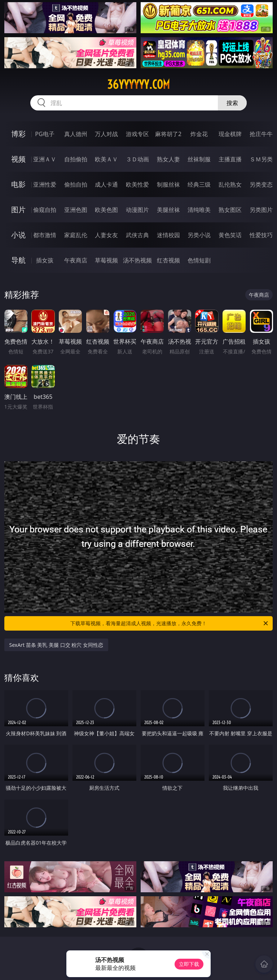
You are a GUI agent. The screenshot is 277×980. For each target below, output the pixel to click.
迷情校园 (168, 235)
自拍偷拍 (76, 159)
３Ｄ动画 (137, 159)
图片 (18, 210)
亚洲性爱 (45, 184)
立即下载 (189, 964)
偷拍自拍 (76, 184)
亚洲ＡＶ (45, 159)
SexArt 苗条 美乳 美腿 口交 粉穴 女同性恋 (56, 645)
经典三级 (199, 184)
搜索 (232, 103)
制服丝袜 (168, 184)
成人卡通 (106, 184)
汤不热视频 (137, 260)
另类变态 (261, 184)
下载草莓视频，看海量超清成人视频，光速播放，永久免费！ (170, 623)
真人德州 (76, 134)
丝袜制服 (199, 159)
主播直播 (230, 159)
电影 (18, 184)
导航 (18, 260)
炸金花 (199, 134)
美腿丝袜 (168, 210)
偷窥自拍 (45, 210)
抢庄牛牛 (261, 134)
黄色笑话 (230, 235)
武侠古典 (137, 235)
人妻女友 (106, 235)
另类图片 (261, 210)
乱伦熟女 (230, 184)
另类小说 (199, 235)
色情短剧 (199, 260)
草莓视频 (106, 260)
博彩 (18, 134)
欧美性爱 (137, 184)
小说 (18, 235)
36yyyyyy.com (138, 84)
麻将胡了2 (168, 134)
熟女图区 (230, 210)
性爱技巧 (261, 235)
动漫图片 (137, 210)
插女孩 (45, 260)
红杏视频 (168, 260)
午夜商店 (76, 260)
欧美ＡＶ (106, 159)
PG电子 (45, 134)
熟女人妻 (168, 159)
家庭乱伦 (76, 235)
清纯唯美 (199, 210)
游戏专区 (137, 134)
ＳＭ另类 (261, 159)
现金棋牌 (230, 134)
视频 (18, 159)
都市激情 (45, 235)
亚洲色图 (76, 210)
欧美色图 (106, 210)
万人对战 (106, 134)
